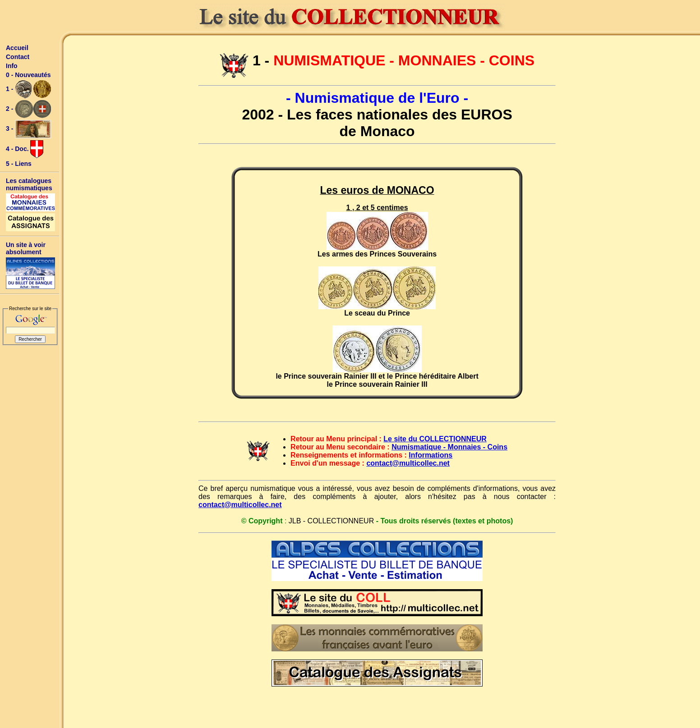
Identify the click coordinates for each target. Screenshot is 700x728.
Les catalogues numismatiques (29, 184)
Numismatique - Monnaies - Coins (449, 447)
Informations (431, 455)
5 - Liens (19, 164)
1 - (28, 89)
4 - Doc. (25, 149)
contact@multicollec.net (408, 463)
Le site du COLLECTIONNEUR (435, 439)
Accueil (17, 48)
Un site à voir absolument (26, 248)
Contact (18, 57)
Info (12, 66)
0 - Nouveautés (28, 75)
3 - (28, 129)
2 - (28, 109)
